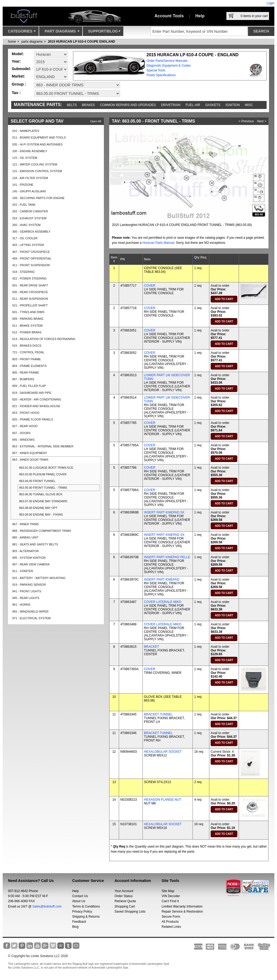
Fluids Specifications (161, 75)
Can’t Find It (170, 901)
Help (200, 16)
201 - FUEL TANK (24, 205)
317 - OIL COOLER (25, 238)
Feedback (79, 922)
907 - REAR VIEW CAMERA (31, 564)
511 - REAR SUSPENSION (30, 299)
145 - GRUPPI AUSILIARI (29, 191)
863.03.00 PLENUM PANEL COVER (43, 474)
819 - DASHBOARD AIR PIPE (32, 393)
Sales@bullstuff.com (47, 906)
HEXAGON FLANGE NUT (163, 800)
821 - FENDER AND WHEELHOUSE (36, 406)
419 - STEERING (23, 272)
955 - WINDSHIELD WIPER (30, 612)
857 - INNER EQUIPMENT (30, 453)
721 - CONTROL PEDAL (28, 352)
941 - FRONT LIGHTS (27, 591)
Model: (18, 54)
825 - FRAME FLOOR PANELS (33, 419)
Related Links (171, 927)
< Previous (246, 121)
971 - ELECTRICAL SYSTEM (31, 618)
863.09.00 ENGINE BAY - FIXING (41, 515)
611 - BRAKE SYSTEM (27, 326)
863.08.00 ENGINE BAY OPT (38, 508)
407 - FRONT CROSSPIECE (31, 252)
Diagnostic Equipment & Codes (169, 66)
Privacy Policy (82, 912)
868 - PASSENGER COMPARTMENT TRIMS (42, 531)
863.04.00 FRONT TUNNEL (37, 481)
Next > (262, 121)
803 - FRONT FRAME (27, 359)
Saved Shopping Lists (130, 912)
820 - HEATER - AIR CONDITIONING (37, 399)
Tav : (16, 93)
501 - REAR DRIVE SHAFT (30, 285)
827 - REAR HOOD (25, 426)
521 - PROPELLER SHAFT (30, 305)
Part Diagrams (62, 33)
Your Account (124, 891)
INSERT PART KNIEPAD (162, 580)
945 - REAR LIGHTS (26, 598)
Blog (75, 927)
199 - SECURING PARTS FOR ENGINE (38, 198)
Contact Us (80, 896)
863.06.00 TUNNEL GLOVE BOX (41, 494)
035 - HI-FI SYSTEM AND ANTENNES (37, 144)
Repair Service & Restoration (182, 912)
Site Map (168, 891)
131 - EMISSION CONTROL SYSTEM (37, 171)
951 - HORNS (21, 605)
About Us (79, 901)
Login (270, 3)
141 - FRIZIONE (23, 185)
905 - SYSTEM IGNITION (29, 558)
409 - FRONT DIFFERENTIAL (32, 258)
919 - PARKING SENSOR (29, 585)
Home (12, 42)
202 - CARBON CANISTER (30, 211)
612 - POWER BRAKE (27, 332)
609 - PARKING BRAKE (28, 319)
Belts (72, 105)
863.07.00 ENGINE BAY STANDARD (43, 501)
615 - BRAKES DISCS (27, 346)
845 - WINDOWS (23, 440)
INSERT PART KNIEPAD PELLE (167, 557)
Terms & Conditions (86, 906)
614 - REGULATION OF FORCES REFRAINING (44, 339)
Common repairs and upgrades (128, 105)
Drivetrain (171, 105)
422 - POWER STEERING (29, 278)
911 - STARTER (23, 571)
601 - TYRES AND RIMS (28, 312)
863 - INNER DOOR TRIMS (30, 460)
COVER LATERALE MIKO (163, 602)
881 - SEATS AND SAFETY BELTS (35, 544)
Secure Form (171, 917)
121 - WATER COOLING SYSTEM (35, 164)
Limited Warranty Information (182, 906)
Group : (19, 84)
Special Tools (156, 70)
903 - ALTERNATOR (26, 551)
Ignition (233, 105)
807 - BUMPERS (23, 379)
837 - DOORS (21, 433)
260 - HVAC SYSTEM (26, 225)
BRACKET (152, 647)
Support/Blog (104, 33)
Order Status (124, 896)
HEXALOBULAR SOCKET (163, 752)
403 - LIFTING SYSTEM (28, 245)
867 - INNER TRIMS (25, 524)
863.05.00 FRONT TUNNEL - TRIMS (43, 488)
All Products (170, 922)
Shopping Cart (125, 906)
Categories (22, 33)
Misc (249, 105)
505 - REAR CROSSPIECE (30, 292)
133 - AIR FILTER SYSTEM (30, 178)
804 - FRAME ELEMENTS (29, 366)
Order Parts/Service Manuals (167, 61)
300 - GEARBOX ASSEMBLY (31, 232)
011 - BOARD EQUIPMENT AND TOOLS (39, 137)
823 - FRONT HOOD (26, 413)
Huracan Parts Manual (158, 243)
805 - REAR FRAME (26, 372)
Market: (18, 76)
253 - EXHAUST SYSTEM (29, 218)
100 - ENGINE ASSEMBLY (30, 151)
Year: (16, 61)
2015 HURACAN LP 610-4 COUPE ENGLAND (82, 42)
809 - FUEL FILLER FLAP (29, 386)
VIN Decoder (171, 896)
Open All (96, 121)
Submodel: (21, 69)
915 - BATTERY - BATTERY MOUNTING (39, 578)
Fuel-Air (193, 105)
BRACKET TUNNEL (158, 714)
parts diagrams (32, 42)
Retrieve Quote (125, 901)
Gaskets (213, 105)
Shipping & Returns (86, 917)
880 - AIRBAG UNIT (25, 537)
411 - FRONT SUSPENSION (31, 265)
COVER (150, 286)
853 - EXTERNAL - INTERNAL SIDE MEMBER (43, 446)
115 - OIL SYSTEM (25, 158)
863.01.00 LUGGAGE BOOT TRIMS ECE (46, 468)
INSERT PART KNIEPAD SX (164, 512)
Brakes (89, 105)
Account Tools (169, 16)
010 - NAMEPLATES (26, 131)
